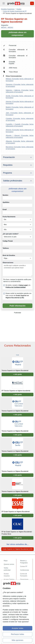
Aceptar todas (17, 628)
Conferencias (25, 570)
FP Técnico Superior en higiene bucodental (16, 391)
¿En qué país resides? (11, 234)
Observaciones (8, 263)
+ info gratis (17, 374)
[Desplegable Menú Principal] (4, 3)
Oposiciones (24, 579)
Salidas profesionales (13, 181)
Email (5, 209)
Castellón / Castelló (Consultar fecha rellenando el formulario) (20, 125)
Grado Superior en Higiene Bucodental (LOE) (18, 549)
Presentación (9, 157)
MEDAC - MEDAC (7, 27)
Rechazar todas (17, 634)
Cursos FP (24, 566)
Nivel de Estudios (9, 255)
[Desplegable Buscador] (32, 3)
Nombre (5, 195)
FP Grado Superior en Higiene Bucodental (16, 512)
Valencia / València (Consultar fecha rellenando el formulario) (20, 91)
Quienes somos (9, 564)
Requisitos (8, 165)
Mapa (6, 561)
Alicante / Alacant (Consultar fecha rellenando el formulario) (20, 136)
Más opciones (17, 640)
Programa (7, 173)
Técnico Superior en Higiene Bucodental (15, 371)
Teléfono (6, 248)
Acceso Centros (9, 579)
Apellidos (6, 202)
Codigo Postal (8, 241)
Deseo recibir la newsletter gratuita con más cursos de (19, 296)
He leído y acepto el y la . (18, 286)
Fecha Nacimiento (9, 217)
